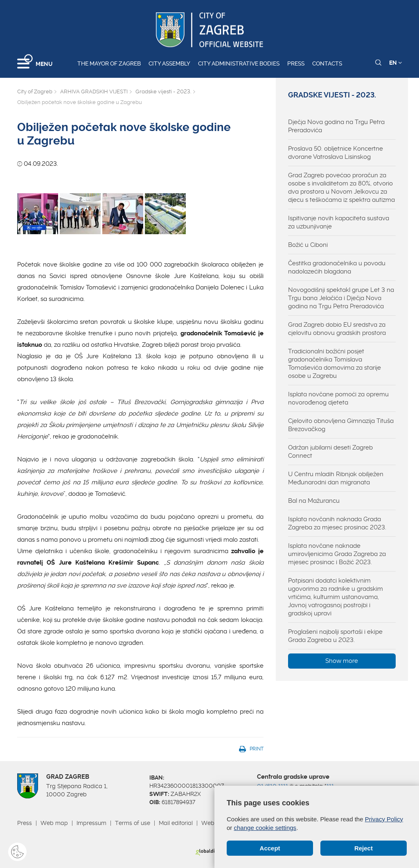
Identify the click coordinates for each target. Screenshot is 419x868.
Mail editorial (176, 823)
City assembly (169, 63)
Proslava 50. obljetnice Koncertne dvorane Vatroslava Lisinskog (336, 153)
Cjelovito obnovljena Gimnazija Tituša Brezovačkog (341, 425)
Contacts (327, 63)
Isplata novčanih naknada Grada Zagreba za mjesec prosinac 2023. (337, 523)
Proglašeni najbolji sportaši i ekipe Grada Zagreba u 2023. (335, 636)
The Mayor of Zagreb (109, 63)
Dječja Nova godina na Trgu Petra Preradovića (336, 126)
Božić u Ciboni (308, 245)
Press (296, 63)
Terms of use (133, 823)
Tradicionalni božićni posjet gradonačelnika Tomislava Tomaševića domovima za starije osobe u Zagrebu (335, 364)
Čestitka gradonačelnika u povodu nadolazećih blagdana (337, 267)
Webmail (214, 823)
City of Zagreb (35, 92)
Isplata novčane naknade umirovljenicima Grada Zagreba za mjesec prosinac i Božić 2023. (337, 554)
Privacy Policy (384, 819)
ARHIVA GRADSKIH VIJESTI (94, 92)
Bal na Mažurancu (314, 501)
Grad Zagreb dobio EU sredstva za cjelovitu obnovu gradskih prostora (337, 329)
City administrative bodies (239, 63)
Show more (342, 661)
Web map (54, 823)
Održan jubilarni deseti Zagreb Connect (330, 452)
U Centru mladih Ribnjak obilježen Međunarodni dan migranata (336, 478)
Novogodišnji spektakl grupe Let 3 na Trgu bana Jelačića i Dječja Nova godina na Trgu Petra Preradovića (341, 298)
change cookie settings (265, 828)
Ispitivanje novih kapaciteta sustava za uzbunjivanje (339, 222)
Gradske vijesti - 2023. (163, 92)
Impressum (91, 823)
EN (395, 63)
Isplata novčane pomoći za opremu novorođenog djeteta (338, 398)
